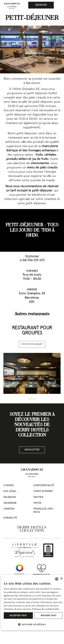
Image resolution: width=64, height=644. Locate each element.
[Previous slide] (4, 66)
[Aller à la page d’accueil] (12, 6)
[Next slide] (60, 66)
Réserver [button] (41, 5)
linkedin (9, 509)
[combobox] (57, 579)
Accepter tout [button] (18, 615)
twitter (38, 497)
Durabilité (10, 518)
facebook (10, 497)
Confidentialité (44, 486)
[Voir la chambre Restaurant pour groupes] (32, 373)
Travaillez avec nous (43, 511)
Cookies (9, 486)
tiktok (37, 503)
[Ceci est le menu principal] (59, 5)
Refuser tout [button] (49, 615)
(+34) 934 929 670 (32, 260)
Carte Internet (43, 491)
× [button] (61, 579)
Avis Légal (10, 491)
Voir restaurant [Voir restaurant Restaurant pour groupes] (32, 344)
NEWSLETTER (32, 450)
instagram (10, 503)
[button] (33, 624)
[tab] (29, 399)
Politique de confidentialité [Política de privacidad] (45, 609)
